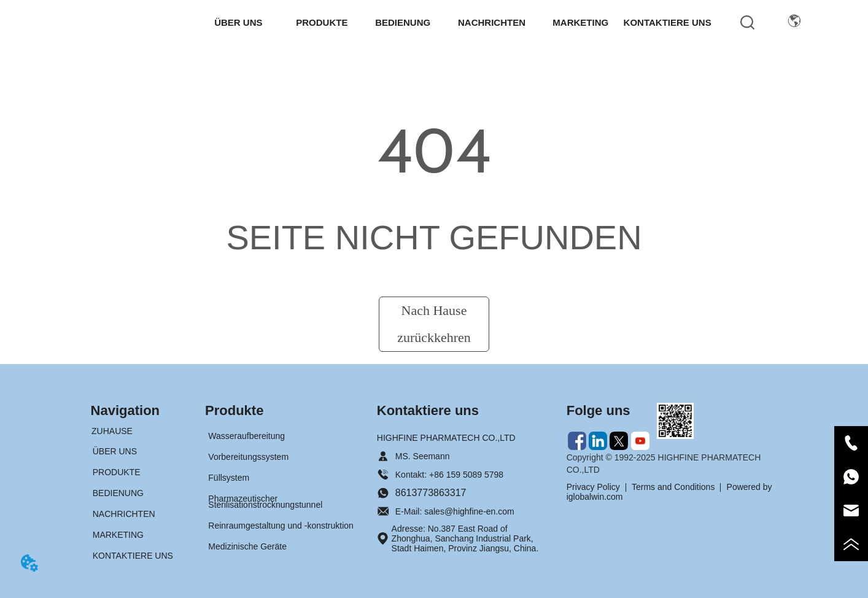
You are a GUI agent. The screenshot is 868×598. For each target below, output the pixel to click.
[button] (238, 22)
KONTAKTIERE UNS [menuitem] (668, 22)
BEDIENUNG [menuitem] (403, 22)
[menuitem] (238, 22)
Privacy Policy (593, 487)
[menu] (457, 22)
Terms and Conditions (673, 487)
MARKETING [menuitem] (580, 22)
